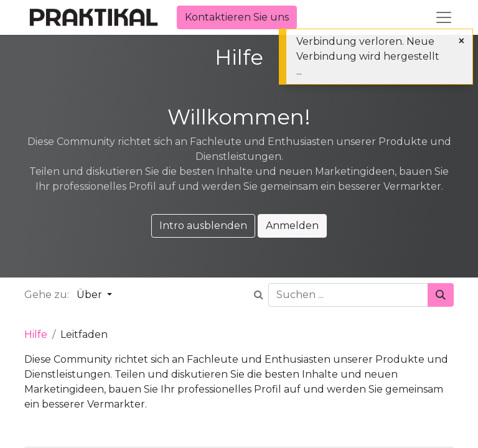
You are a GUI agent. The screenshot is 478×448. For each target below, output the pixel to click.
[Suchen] (441, 295)
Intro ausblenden (203, 226)
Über (91, 295)
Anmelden (292, 226)
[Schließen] (462, 41)
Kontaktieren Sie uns (237, 17)
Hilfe (36, 334)
